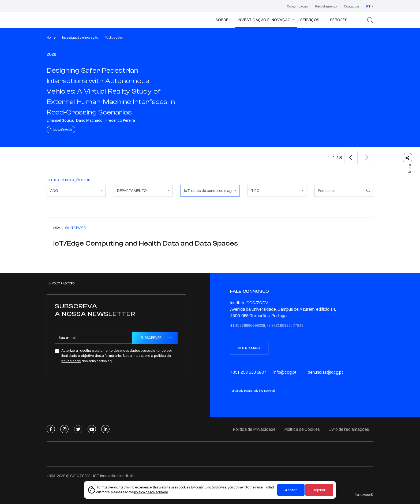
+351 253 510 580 (247, 372)
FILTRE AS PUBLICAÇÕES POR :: (70, 180)
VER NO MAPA (249, 348)
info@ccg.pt (285, 372)
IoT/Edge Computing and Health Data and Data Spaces (146, 243)
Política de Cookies (302, 429)
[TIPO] (277, 191)
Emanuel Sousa (60, 120)
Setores (339, 20)
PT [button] (368, 6)
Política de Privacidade (254, 429)
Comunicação (297, 6)
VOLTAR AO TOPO (61, 283)
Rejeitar (319, 490)
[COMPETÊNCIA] (210, 191)
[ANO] (76, 191)
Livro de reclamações (349, 429)
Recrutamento (326, 6)
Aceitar (291, 490)
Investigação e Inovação (264, 20)
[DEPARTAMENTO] (143, 191)
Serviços (310, 20)
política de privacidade (151, 492)
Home (51, 37)
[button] (351, 157)
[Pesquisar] (339, 191)
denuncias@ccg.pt (325, 372)
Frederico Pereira (120, 120)
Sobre (222, 20)
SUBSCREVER (151, 338)
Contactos (352, 6)
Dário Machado (89, 120)
